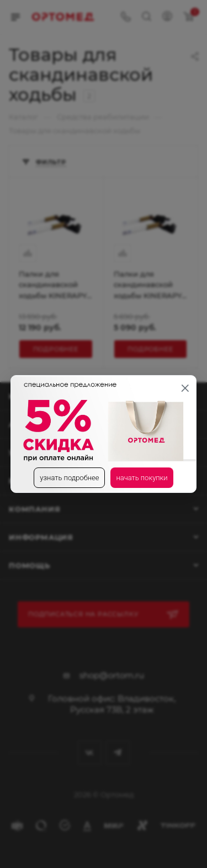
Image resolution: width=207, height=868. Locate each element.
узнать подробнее (69, 478)
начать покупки (142, 478)
